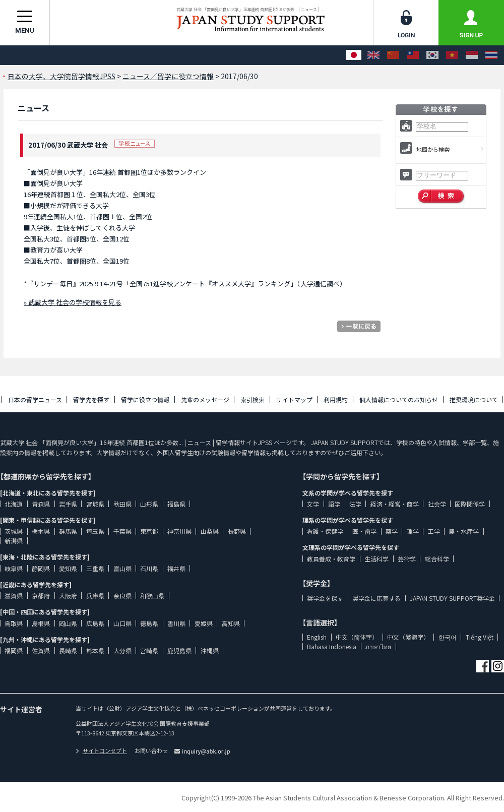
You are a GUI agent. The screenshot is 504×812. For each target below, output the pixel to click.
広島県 (95, 623)
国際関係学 (470, 504)
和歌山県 (152, 596)
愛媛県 (204, 623)
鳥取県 (14, 623)
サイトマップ (294, 399)
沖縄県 (210, 650)
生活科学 (376, 559)
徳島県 (149, 623)
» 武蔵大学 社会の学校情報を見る (73, 302)
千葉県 (122, 531)
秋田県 (122, 504)
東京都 (149, 531)
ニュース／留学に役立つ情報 (168, 76)
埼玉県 (95, 531)
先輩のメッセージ (205, 399)
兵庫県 (95, 596)
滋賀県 (14, 596)
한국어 (448, 637)
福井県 (176, 568)
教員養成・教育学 (331, 559)
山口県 (122, 623)
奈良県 (122, 596)
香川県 (176, 623)
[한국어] (432, 55)
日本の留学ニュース (35, 399)
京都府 (41, 596)
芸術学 (407, 559)
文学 (313, 504)
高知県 (231, 623)
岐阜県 (14, 568)
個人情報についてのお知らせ (399, 399)
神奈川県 (179, 531)
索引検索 (253, 399)
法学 (355, 504)
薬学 (392, 531)
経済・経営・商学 (395, 504)
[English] (373, 55)
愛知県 (68, 568)
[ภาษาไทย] (491, 55)
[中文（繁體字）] (413, 55)
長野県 (237, 531)
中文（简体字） (357, 637)
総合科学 (437, 559)
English (317, 637)
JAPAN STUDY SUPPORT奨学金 (452, 598)
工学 (434, 531)
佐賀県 (41, 650)
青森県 (41, 504)
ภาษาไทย (378, 646)
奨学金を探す (325, 598)
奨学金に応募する (376, 598)
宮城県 (95, 504)
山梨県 (210, 531)
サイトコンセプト (101, 751)
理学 (413, 531)
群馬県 (68, 531)
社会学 (437, 504)
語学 (334, 504)
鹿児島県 (179, 650)
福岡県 (14, 650)
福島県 (176, 504)
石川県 (149, 568)
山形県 (149, 504)
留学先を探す (91, 399)
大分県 (122, 650)
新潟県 (14, 541)
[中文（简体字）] (393, 55)
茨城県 (14, 531)
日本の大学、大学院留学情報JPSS (61, 76)
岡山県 (68, 623)
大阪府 (68, 596)
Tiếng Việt (480, 637)
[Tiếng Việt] (452, 55)
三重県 (95, 568)
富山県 (122, 568)
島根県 (41, 623)
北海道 (14, 504)
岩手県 (68, 504)
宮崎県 (149, 650)
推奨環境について (474, 399)
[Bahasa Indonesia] (472, 55)
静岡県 (41, 568)
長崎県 (68, 650)
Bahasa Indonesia (332, 646)
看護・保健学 (325, 531)
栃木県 (41, 531)
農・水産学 (464, 531)
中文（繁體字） (408, 637)
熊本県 (95, 650)
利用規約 (336, 399)
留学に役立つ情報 (145, 399)
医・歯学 (364, 531)
